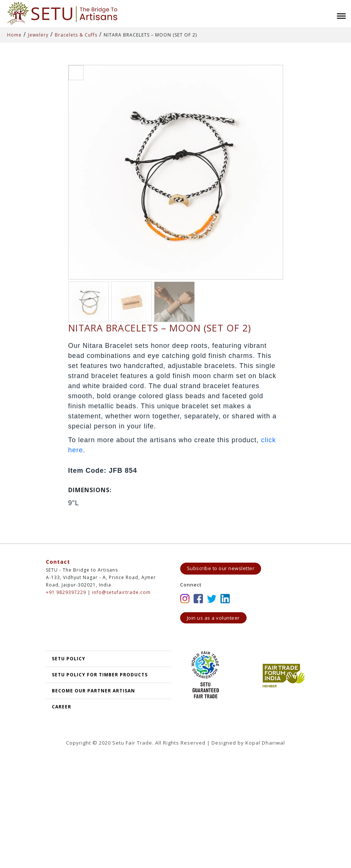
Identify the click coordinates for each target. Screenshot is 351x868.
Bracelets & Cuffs (76, 35)
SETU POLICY (69, 659)
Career (62, 707)
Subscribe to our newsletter (221, 568)
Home (14, 35)
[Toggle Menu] (341, 16)
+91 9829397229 (66, 592)
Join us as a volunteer (213, 618)
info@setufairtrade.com (121, 592)
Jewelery (38, 35)
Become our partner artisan (93, 691)
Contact (58, 562)
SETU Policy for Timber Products (100, 675)
